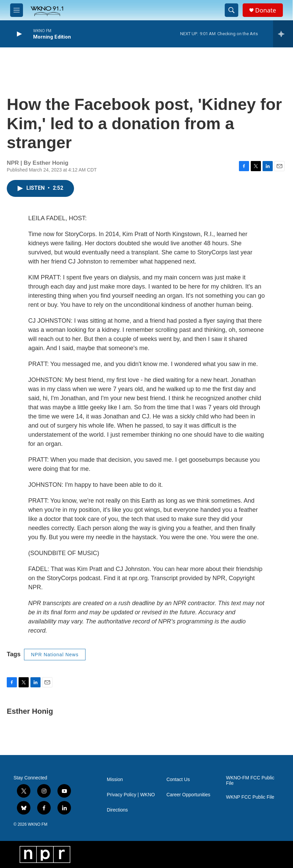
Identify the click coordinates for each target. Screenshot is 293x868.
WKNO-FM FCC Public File (250, 781)
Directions (117, 810)
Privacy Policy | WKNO (131, 795)
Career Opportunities (188, 795)
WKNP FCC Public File (250, 797)
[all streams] (283, 34)
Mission (115, 780)
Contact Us (178, 780)
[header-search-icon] (231, 10)
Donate (266, 10)
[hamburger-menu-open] (17, 10)
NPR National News (55, 655)
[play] (19, 34)
